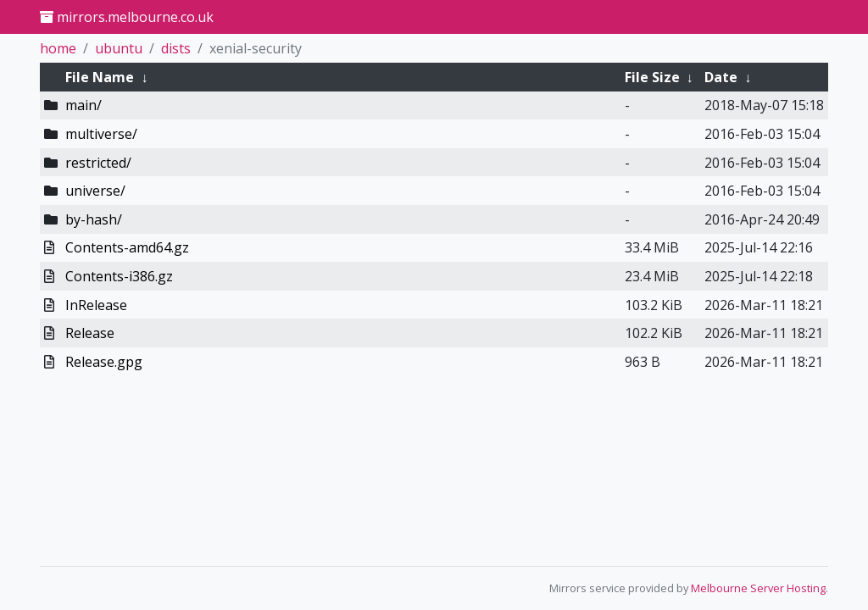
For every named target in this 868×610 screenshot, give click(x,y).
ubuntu (119, 48)
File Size (652, 77)
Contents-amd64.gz (127, 247)
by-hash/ (94, 219)
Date (721, 77)
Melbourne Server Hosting (758, 588)
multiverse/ (101, 134)
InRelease (96, 305)
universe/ (95, 191)
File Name (100, 77)
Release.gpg (104, 362)
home (58, 48)
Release (90, 333)
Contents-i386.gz (119, 276)
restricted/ (98, 163)
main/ (83, 105)
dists (176, 48)
